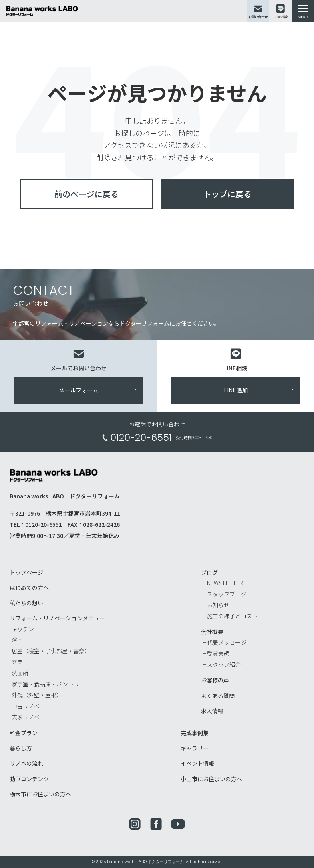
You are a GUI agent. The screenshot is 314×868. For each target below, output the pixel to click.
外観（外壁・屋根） (37, 695)
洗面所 (20, 673)
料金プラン (24, 733)
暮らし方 (21, 748)
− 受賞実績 (216, 654)
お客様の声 (215, 680)
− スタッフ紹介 (222, 665)
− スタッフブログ (225, 594)
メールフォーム (78, 390)
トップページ (26, 573)
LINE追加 (236, 390)
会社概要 (212, 632)
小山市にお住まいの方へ (211, 779)
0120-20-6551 (141, 438)
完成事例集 (195, 733)
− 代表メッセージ (225, 642)
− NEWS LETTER (223, 583)
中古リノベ (26, 706)
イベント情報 (197, 764)
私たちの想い (26, 603)
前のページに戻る (87, 194)
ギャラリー (195, 748)
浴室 (17, 640)
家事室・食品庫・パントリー (48, 684)
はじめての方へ (29, 588)
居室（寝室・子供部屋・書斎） (51, 651)
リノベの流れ (26, 764)
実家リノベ (26, 717)
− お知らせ (216, 605)
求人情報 (212, 711)
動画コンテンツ (29, 779)
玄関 (17, 662)
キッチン (23, 629)
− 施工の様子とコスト (230, 616)
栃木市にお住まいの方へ (40, 794)
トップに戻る (227, 194)
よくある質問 (218, 696)
